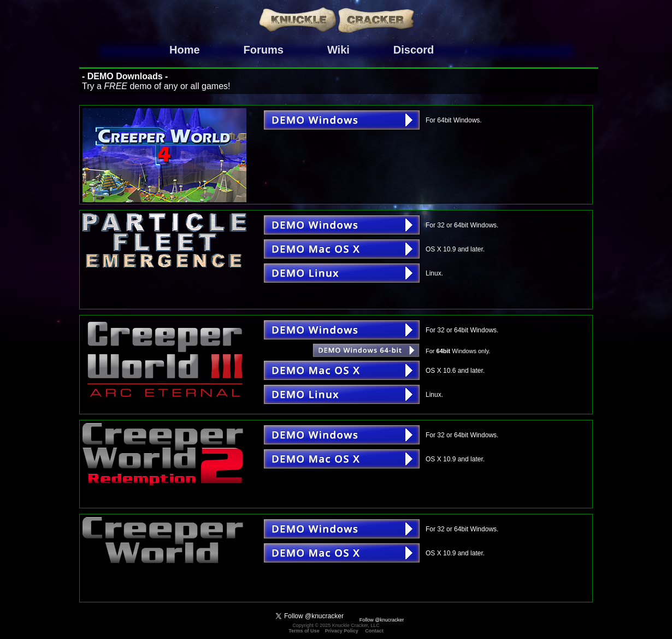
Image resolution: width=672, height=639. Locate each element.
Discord (414, 50)
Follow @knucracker (382, 620)
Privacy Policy (342, 631)
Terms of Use (304, 631)
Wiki (338, 50)
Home (185, 50)
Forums (264, 50)
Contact (374, 631)
